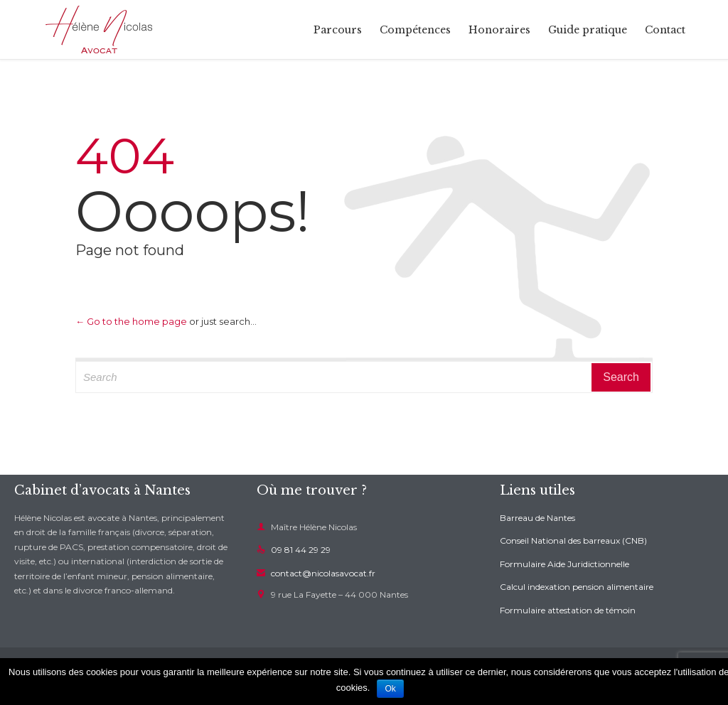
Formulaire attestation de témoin (568, 610)
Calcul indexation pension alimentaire (577, 587)
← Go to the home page (131, 321)
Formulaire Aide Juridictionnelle (564, 564)
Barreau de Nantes (537, 518)
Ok (390, 689)
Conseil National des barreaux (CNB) (573, 540)
